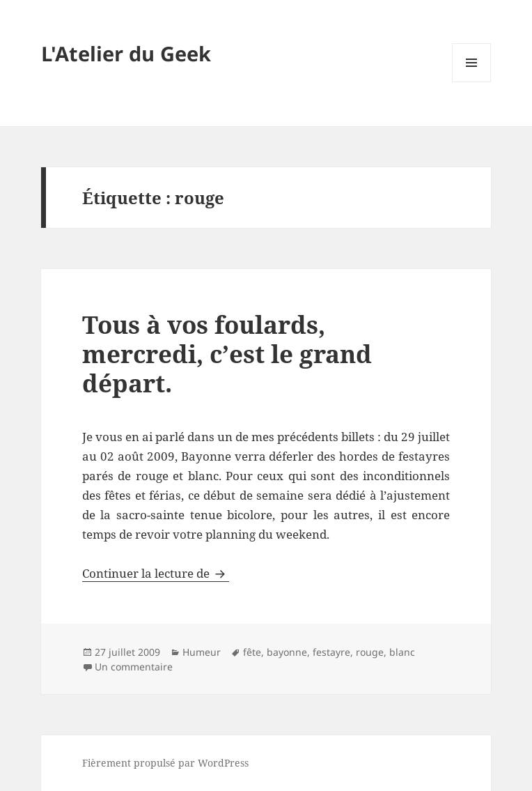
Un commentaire (134, 667)
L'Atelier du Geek (126, 53)
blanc (402, 652)
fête (252, 652)
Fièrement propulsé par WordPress (165, 763)
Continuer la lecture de (156, 573)
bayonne (287, 652)
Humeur (202, 652)
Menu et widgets (472, 82)
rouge (370, 652)
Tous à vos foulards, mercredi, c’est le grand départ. (227, 354)
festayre (331, 652)
